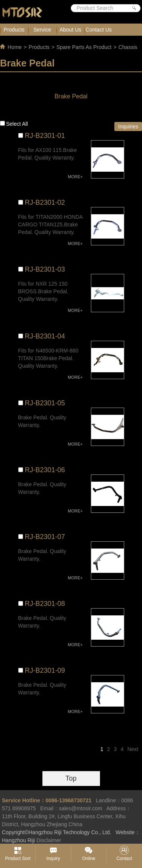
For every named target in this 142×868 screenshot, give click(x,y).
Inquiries (128, 126)
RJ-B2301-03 (45, 269)
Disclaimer (49, 840)
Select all (17, 124)
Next (133, 749)
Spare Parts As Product (84, 47)
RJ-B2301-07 (45, 537)
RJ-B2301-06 (45, 470)
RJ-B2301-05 (45, 403)
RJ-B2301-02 (45, 202)
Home (15, 47)
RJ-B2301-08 (45, 604)
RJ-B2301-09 (45, 670)
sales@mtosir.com (80, 808)
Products (14, 30)
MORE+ (75, 177)
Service (42, 30)
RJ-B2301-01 (45, 136)
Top (71, 778)
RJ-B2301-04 (45, 336)
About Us (70, 30)
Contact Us (99, 30)
